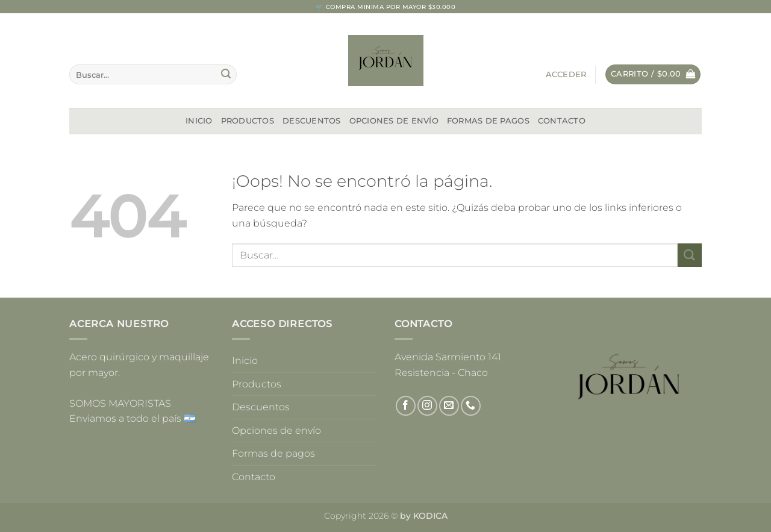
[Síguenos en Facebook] (406, 406)
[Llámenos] (471, 406)
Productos (248, 121)
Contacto (562, 121)
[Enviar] (226, 75)
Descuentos (312, 121)
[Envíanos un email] (449, 406)
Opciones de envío (394, 121)
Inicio (199, 121)
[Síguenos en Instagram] (427, 406)
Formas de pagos (488, 121)
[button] (566, 75)
